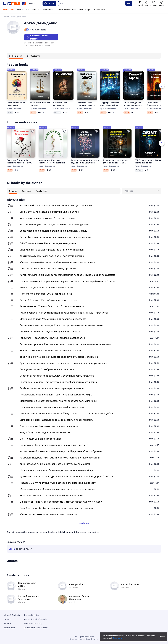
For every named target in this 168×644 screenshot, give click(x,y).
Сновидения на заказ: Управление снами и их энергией (52, 250)
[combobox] (92, 3)
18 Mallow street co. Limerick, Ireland (84, 639)
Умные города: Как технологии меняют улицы (133, 104)
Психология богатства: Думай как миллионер (157, 104)
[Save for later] (24, 74)
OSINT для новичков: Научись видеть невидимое (148, 161)
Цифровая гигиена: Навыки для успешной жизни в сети (52, 407)
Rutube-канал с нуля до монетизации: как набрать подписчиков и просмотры (64, 313)
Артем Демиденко (15, 108)
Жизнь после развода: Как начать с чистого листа (48, 514)
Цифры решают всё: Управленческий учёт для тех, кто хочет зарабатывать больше (110, 104)
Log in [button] (12, 549)
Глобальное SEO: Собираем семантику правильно (87, 104)
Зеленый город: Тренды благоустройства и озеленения (52, 306)
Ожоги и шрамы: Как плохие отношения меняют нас (50, 426)
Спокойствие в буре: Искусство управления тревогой (51, 332)
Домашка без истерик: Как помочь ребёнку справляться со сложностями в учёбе (66, 414)
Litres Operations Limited (84, 637)
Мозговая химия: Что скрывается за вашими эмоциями (52, 495)
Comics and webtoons (66, 10)
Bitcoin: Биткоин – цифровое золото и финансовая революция (55, 237)
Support (8, 619)
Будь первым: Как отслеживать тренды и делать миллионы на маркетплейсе (64, 363)
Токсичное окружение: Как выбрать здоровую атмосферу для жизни (59, 357)
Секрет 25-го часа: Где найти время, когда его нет (48, 300)
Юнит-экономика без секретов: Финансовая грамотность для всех (40, 104)
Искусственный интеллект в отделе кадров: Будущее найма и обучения (61, 451)
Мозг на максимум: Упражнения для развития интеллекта (53, 319)
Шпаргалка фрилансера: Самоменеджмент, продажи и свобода (56, 470)
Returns (8, 624)
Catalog (49, 3)
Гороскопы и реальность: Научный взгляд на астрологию (53, 338)
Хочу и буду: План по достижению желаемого (46, 432)
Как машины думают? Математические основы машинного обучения (60, 458)
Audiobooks (48, 10)
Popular (36, 10)
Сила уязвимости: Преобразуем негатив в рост (47, 369)
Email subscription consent (36, 628)
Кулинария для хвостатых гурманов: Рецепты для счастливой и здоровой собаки (66, 477)
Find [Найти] (129, 3)
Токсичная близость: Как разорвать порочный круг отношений (19, 162)
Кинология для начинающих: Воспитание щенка (62, 104)
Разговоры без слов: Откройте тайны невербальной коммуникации (59, 382)
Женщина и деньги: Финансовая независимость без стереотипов (57, 489)
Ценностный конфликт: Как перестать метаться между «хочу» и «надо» (61, 502)
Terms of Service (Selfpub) (36, 619)
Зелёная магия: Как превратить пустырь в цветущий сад (52, 388)
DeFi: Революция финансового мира (41, 439)
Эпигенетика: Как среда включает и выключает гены (52, 161)
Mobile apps (85, 10)
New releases (23, 10)
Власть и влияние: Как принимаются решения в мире (50, 350)
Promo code (9, 10)
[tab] (16, 56)
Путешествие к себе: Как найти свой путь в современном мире (56, 395)
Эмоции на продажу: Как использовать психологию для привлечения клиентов (65, 344)
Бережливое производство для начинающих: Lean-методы (115, 162)
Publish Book (99, 10)
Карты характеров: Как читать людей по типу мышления (85, 161)
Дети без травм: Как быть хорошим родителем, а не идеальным (56, 508)
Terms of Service (31, 615)
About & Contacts (12, 615)
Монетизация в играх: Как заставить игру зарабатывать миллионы (58, 401)
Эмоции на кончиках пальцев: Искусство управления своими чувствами (61, 325)
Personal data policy (33, 624)
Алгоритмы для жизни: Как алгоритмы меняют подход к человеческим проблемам (67, 275)
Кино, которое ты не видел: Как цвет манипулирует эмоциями (56, 464)
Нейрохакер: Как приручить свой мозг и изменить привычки (54, 445)
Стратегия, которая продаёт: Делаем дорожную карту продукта (57, 376)
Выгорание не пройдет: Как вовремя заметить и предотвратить (56, 420)
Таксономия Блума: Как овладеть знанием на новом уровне (16, 104)
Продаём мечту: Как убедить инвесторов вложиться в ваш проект (58, 483)
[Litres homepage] (15, 3)
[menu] (33, 3)
